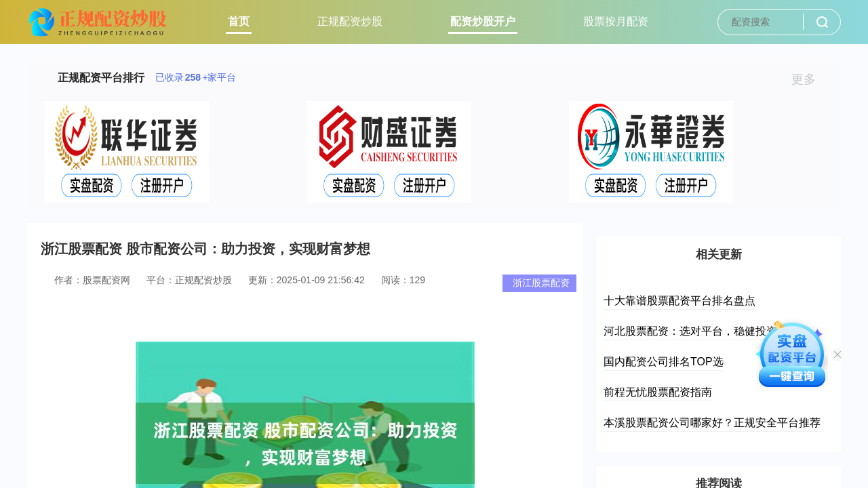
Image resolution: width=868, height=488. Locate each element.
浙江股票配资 (541, 283)
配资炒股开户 (483, 21)
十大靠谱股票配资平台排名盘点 (679, 301)
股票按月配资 (616, 21)
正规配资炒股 (350, 21)
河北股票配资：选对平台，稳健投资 (690, 331)
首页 (239, 21)
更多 (809, 79)
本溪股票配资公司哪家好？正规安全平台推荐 (712, 423)
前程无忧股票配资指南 (658, 392)
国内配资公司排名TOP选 (664, 362)
